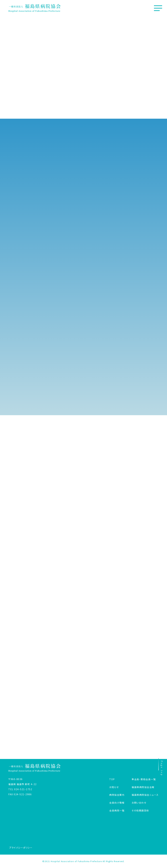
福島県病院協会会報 (143, 787)
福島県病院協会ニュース (145, 795)
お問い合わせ (139, 803)
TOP (112, 779)
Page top (161, 768)
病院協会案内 (117, 795)
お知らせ (114, 787)
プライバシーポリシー (21, 848)
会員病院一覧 (117, 810)
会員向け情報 (117, 803)
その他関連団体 (140, 810)
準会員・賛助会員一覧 (144, 779)
